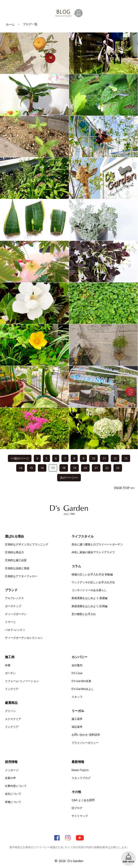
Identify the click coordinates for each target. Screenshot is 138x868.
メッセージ (12, 770)
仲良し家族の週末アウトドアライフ (93, 552)
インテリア (12, 689)
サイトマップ (80, 816)
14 (20, 468)
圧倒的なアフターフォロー (21, 576)
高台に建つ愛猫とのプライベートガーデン (97, 544)
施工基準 (77, 719)
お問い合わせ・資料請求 (86, 735)
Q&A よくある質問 (83, 800)
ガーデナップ (13, 606)
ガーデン (10, 673)
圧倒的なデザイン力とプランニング (27, 544)
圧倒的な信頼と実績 (17, 568)
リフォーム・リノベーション (22, 681)
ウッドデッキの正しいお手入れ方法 (93, 582)
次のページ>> (69, 477)
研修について (13, 802)
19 (75, 468)
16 (42, 468)
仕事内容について (16, 786)
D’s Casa (77, 673)
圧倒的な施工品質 (16, 560)
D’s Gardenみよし (83, 689)
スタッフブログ (81, 778)
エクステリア (13, 719)
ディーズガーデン (16, 614)
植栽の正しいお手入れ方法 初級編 (92, 574)
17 (53, 468)
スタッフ (77, 697)
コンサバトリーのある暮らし (89, 590)
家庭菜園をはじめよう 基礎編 (89, 598)
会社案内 (77, 665)
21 (96, 468)
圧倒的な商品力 (14, 552)
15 (31, 468)
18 (64, 468)
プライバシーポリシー (85, 743)
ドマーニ (10, 622)
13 (126, 458)
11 (104, 458)
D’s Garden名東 (81, 681)
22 (107, 468)
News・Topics (80, 770)
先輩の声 (10, 778)
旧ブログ (77, 808)
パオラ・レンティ (15, 630)
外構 (8, 665)
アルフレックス (14, 598)
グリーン (10, 711)
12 (115, 458)
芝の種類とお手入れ (84, 614)
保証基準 (77, 727)
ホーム (10, 24)
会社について (13, 794)
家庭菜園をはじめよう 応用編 (89, 606)
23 (118, 468)
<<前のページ (20, 458)
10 (93, 458)
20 (85, 468)
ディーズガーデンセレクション (24, 638)
